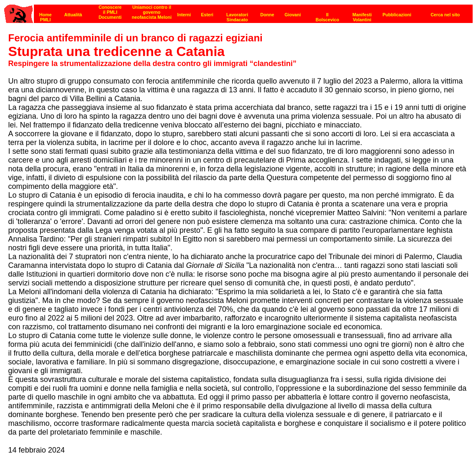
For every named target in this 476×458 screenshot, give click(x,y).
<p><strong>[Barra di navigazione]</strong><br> (238, 11)
